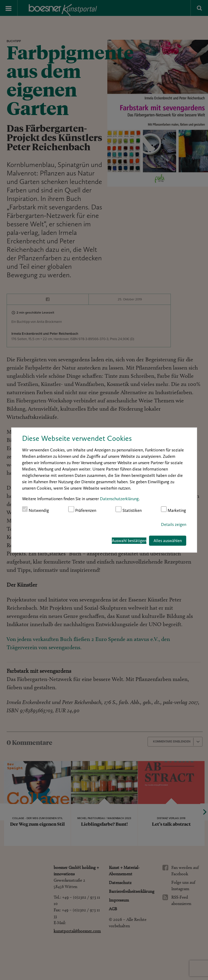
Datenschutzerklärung (119, 499)
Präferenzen (82, 510)
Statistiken (129, 510)
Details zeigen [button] (174, 524)
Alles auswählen (168, 540)
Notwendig (36, 510)
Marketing (174, 510)
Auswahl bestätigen (129, 540)
